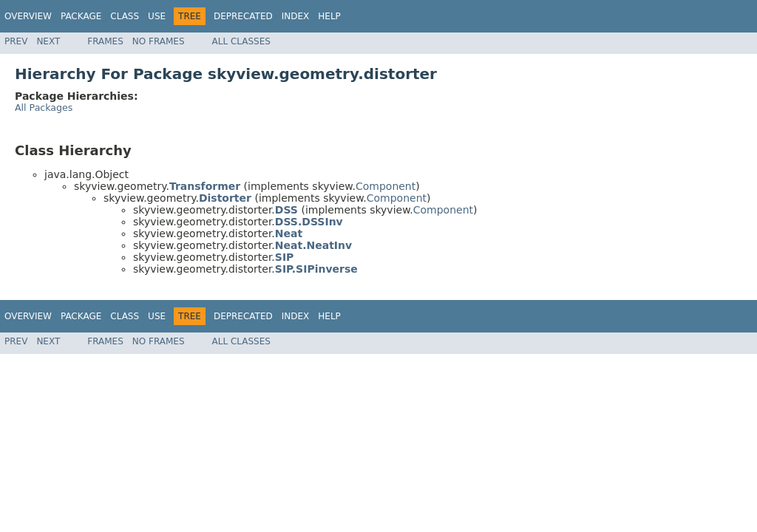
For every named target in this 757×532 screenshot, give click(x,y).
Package (81, 16)
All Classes (241, 41)
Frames (105, 41)
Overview (28, 16)
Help (329, 16)
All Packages (44, 108)
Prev (16, 41)
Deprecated (243, 16)
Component (386, 186)
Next (48, 41)
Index (296, 16)
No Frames (159, 41)
